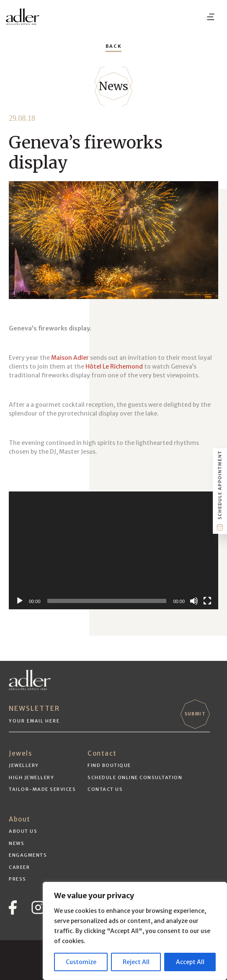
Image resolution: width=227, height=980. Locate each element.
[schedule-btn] (220, 491)
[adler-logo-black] (23, 17)
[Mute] (194, 601)
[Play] (20, 601)
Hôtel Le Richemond (114, 367)
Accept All (190, 962)
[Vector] (13, 907)
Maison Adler (70, 358)
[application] (113, 550)
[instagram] (38, 907)
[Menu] (211, 17)
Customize (81, 962)
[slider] (107, 601)
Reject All (136, 962)
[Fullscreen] (207, 601)
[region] (135, 931)
